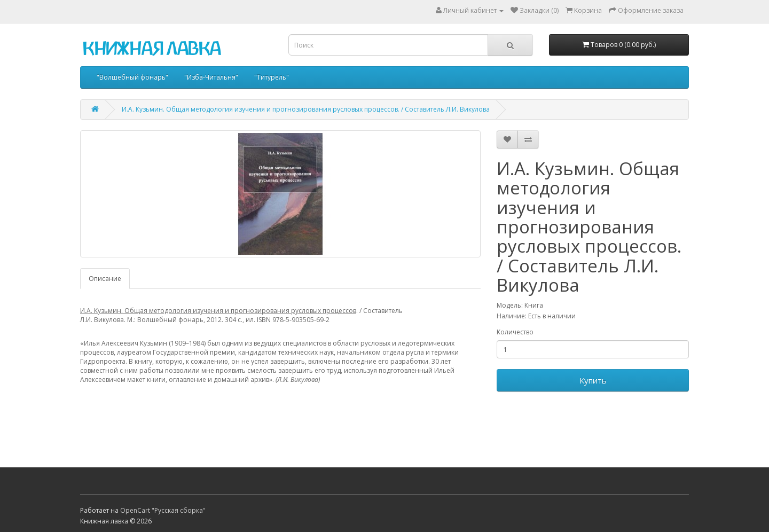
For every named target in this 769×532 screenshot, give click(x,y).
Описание (105, 279)
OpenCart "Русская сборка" (163, 510)
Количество (515, 332)
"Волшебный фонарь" (132, 77)
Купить (593, 380)
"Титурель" (272, 77)
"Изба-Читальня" (211, 77)
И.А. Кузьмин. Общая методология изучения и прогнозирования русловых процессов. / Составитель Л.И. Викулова (306, 109)
